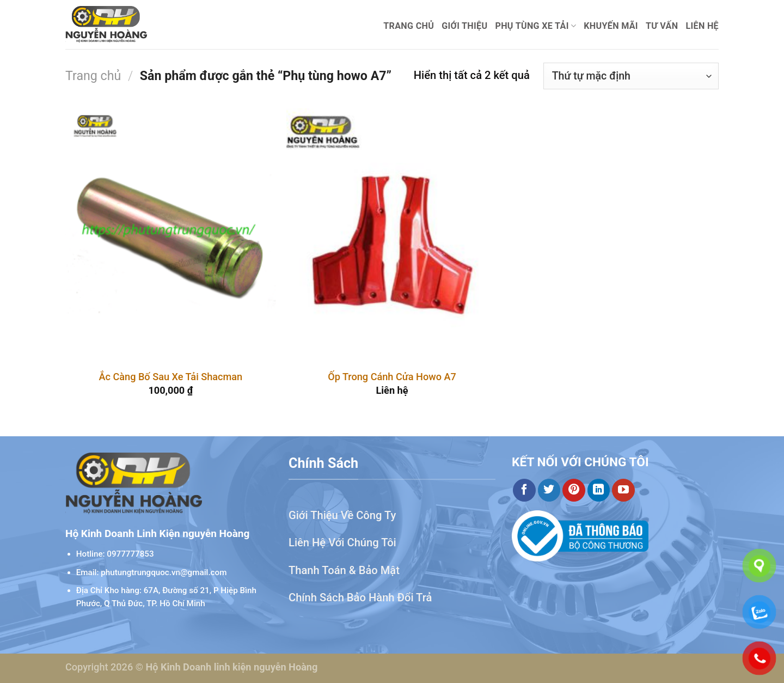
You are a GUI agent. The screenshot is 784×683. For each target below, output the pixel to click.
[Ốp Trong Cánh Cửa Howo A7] (392, 235)
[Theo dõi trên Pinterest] (574, 490)
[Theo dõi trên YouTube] (623, 490)
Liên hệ (702, 26)
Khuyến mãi (611, 26)
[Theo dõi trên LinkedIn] (599, 490)
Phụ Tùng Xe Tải (535, 26)
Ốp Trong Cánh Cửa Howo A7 (392, 377)
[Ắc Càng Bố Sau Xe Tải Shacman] (171, 235)
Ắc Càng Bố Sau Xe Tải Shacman (170, 377)
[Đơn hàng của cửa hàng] (631, 76)
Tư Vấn (662, 26)
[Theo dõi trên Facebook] (524, 490)
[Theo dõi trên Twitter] (549, 490)
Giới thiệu (464, 26)
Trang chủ (409, 26)
